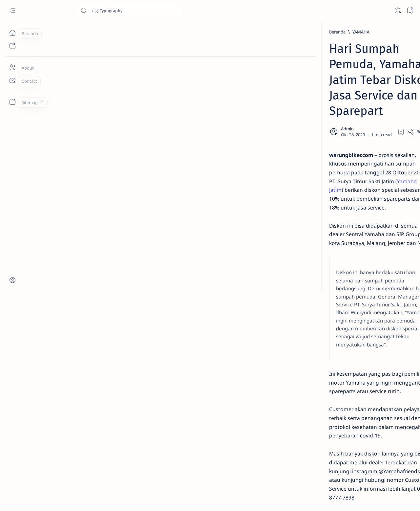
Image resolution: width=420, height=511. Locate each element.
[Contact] (12, 80)
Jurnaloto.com (62, 498)
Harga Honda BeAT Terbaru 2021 (360, 295)
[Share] (287, 84)
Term (316, 469)
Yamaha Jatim (164, 115)
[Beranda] (12, 33)
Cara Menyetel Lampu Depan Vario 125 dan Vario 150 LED (356, 147)
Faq (377, 469)
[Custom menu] (12, 102)
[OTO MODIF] (381, 430)
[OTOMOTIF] (333, 397)
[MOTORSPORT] (333, 446)
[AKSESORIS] (333, 413)
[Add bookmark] (268, 84)
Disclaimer (337, 469)
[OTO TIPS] (381, 397)
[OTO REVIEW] (381, 446)
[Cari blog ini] (130, 11)
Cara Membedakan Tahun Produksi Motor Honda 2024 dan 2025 (360, 180)
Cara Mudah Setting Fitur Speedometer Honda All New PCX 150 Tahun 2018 (361, 353)
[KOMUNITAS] (381, 413)
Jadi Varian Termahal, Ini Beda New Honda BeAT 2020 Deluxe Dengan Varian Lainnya (358, 115)
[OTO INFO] (333, 430)
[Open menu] (12, 11)
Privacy (360, 469)
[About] (12, 67)
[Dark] (398, 11)
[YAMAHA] (74, 32)
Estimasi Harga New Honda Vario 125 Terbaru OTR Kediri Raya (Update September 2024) (361, 61)
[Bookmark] (410, 11)
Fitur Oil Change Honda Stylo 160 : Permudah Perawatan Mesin (361, 241)
